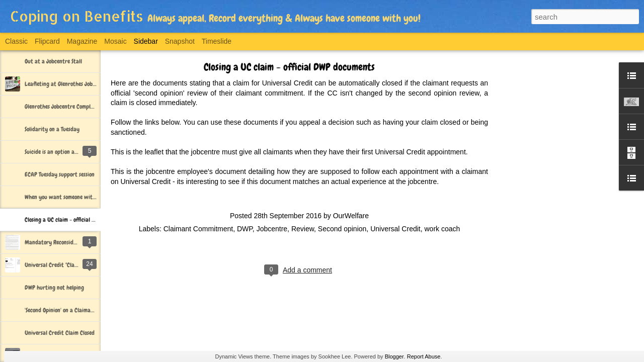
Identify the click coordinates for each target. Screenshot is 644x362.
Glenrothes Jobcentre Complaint (63, 107)
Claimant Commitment (198, 229)
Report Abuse (424, 356)
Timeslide (217, 41)
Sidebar (146, 41)
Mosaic (115, 41)
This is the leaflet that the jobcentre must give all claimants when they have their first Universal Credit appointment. (289, 152)
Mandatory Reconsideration (58, 242)
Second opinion (342, 229)
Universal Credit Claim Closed (60, 333)
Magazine (82, 41)
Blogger (394, 356)
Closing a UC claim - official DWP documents (77, 220)
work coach (442, 229)
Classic (16, 41)
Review (303, 229)
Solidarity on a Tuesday (52, 129)
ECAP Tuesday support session (60, 174)
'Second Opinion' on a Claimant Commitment (76, 310)
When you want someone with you (65, 197)
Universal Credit (395, 229)
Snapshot (180, 41)
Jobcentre (272, 229)
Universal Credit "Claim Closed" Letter (70, 265)
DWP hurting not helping (54, 288)
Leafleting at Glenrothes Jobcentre (66, 84)
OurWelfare (351, 216)
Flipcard (47, 41)
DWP (245, 229)
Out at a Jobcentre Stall (53, 61)
